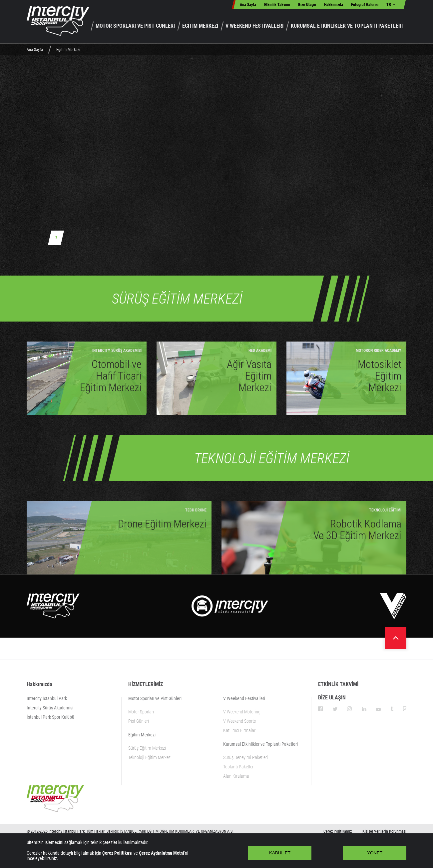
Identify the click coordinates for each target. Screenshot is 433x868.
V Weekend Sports (239, 721)
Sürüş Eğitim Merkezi (147, 748)
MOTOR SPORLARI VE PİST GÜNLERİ (135, 26)
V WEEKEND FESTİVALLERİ (254, 26)
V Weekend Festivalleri (244, 698)
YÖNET (375, 853)
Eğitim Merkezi (68, 50)
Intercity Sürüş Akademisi (50, 708)
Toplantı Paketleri (239, 767)
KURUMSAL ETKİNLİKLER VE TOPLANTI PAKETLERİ (347, 26)
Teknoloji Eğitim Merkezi (150, 757)
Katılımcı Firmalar (239, 730)
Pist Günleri (139, 721)
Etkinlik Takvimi (277, 5)
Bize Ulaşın (307, 5)
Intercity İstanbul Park (47, 698)
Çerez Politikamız (338, 831)
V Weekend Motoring (242, 712)
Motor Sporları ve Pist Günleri (155, 698)
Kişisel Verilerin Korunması (384, 831)
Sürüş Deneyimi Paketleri (245, 757)
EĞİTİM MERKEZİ (200, 26)
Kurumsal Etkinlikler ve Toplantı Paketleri (260, 744)
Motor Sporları (141, 712)
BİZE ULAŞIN (332, 698)
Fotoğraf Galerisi (365, 5)
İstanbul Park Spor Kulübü (50, 717)
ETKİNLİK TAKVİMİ (338, 684)
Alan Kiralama (236, 776)
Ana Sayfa (248, 5)
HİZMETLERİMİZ (146, 684)
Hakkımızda (334, 5)
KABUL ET (280, 853)
